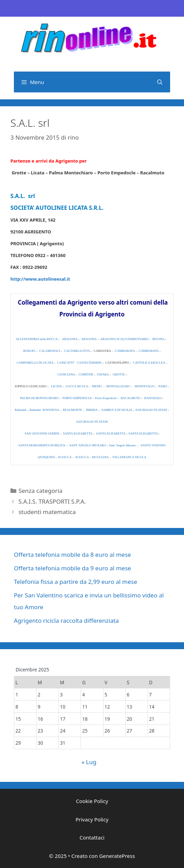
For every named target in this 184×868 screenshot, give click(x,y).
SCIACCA (65, 457)
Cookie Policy (92, 801)
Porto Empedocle (106, 398)
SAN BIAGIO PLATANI (151, 410)
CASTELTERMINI (89, 363)
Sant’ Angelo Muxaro (123, 445)
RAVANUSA (51, 410)
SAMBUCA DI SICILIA (117, 410)
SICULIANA (100, 457)
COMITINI (86, 374)
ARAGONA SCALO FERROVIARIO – (126, 339)
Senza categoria (40, 491)
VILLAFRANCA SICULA (129, 457)
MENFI (97, 386)
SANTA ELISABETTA (77, 433)
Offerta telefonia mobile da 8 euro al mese (72, 555)
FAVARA (103, 374)
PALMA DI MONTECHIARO (39, 398)
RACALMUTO (130, 398)
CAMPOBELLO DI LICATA (35, 363)
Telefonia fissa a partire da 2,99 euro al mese (76, 582)
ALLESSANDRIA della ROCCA (36, 339)
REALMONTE (73, 410)
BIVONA (158, 339)
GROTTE (119, 374)
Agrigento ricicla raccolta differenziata (66, 621)
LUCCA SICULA (77, 386)
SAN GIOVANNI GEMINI (42, 433)
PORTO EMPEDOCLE (77, 398)
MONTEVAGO (145, 386)
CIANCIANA (66, 374)
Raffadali (20, 410)
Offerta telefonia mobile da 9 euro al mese (72, 568)
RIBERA (92, 410)
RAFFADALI (153, 398)
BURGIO (29, 351)
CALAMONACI (50, 351)
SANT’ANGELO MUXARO (88, 445)
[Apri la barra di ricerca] (160, 82)
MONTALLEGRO (118, 386)
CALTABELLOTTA (77, 351)
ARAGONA (70, 339)
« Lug (89, 762)
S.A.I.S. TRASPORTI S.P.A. (52, 501)
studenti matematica (47, 512)
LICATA (56, 386)
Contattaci (92, 837)
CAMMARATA (125, 351)
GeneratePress (117, 856)
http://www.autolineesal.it (40, 279)
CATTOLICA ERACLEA (149, 363)
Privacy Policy (92, 819)
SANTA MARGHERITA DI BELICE (42, 445)
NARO (163, 386)
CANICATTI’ (66, 363)
